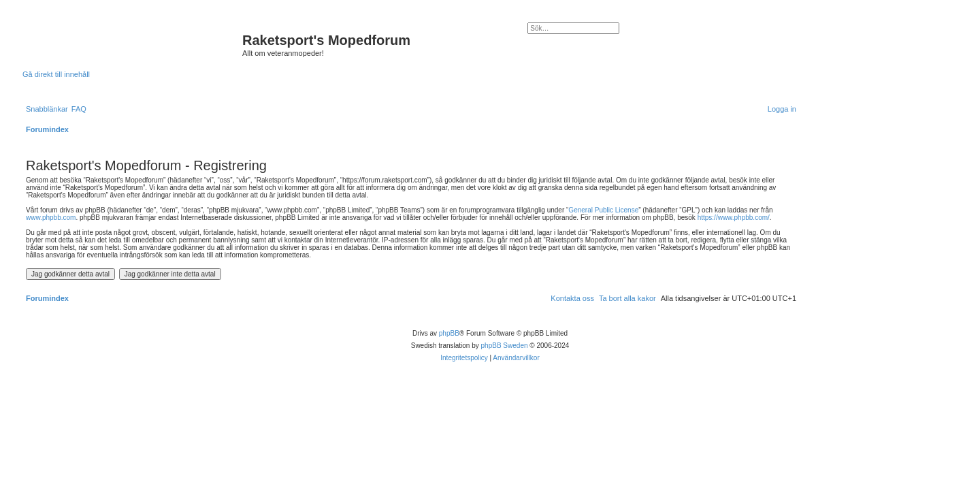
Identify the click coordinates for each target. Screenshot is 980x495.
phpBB (449, 333)
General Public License (603, 210)
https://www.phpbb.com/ (734, 218)
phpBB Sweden (505, 346)
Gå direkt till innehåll (56, 74)
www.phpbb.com (51, 218)
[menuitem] (79, 109)
